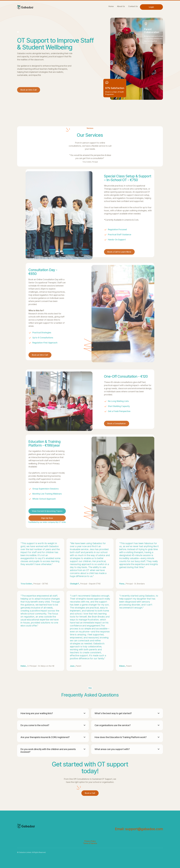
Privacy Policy (90, 841)
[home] (25, 6)
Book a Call (90, 802)
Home (111, 6)
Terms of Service (90, 843)
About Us (121, 6)
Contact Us (133, 6)
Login (151, 7)
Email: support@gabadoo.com (139, 829)
